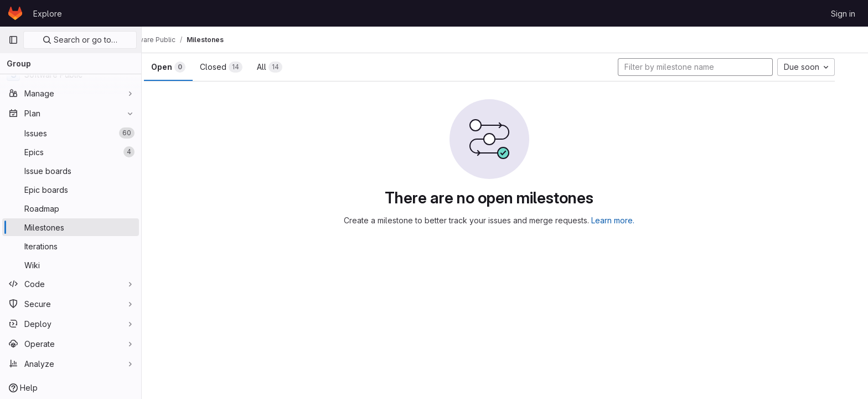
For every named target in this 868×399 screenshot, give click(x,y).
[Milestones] (71, 227)
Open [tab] (184, 67)
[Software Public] (71, 74)
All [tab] (285, 67)
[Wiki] (71, 265)
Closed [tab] (237, 67)
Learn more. (629, 220)
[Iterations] (71, 246)
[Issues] (71, 133)
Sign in (843, 14)
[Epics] (71, 152)
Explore (48, 14)
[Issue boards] (71, 171)
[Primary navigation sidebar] (13, 40)
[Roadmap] (71, 208)
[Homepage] (15, 13)
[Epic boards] (71, 190)
